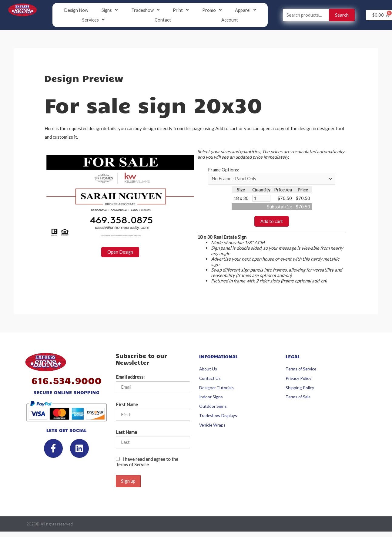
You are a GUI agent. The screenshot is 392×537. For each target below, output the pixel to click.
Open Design (120, 252)
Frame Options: (224, 170)
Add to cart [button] (272, 222)
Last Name (126, 433)
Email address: (130, 378)
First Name (127, 405)
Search (342, 15)
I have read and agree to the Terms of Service (147, 463)
